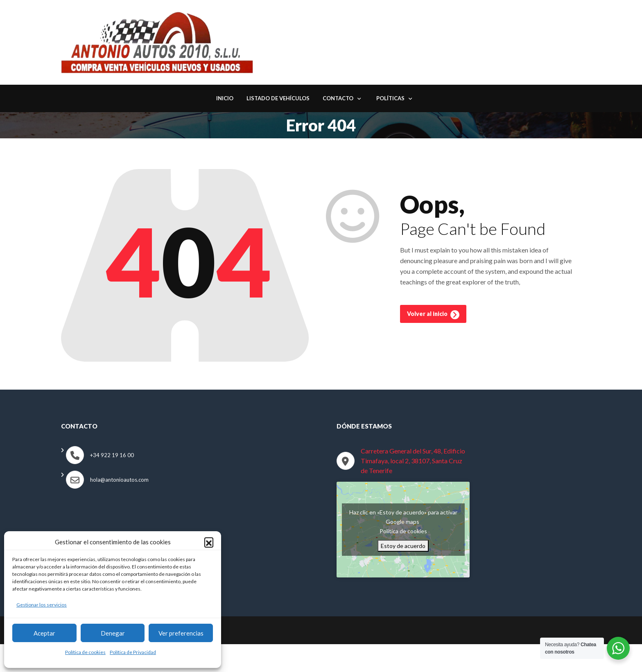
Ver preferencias (181, 633)
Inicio (225, 99)
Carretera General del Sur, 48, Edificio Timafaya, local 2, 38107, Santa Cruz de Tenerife (413, 461)
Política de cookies (85, 652)
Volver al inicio (433, 317)
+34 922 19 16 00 (112, 456)
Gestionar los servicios (42, 605)
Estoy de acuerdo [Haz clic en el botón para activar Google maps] (403, 547)
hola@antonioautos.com (119, 480)
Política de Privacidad (133, 652)
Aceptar (44, 633)
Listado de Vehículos (278, 99)
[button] (209, 542)
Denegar (113, 633)
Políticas (390, 99)
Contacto (338, 99)
